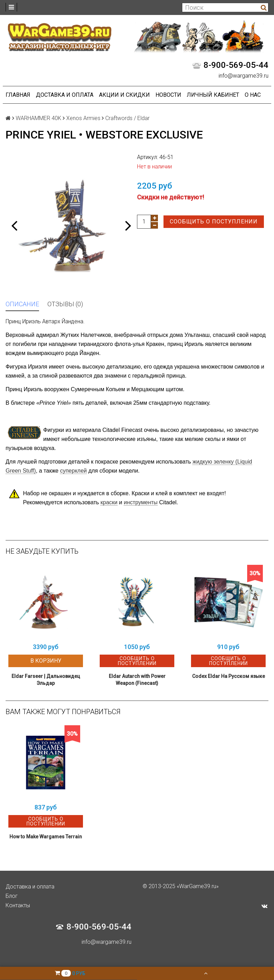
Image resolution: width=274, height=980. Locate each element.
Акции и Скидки (124, 95)
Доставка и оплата (65, 95)
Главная (18, 95)
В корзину (46, 661)
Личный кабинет (213, 95)
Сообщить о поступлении (214, 222)
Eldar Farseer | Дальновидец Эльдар (46, 680)
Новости (168, 95)
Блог (12, 896)
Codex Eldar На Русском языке (229, 676)
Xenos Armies (83, 118)
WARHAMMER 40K (39, 118)
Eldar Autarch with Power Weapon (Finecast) (137, 680)
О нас (253, 95)
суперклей (73, 471)
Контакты (18, 905)
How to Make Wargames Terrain (46, 837)
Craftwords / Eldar (127, 118)
